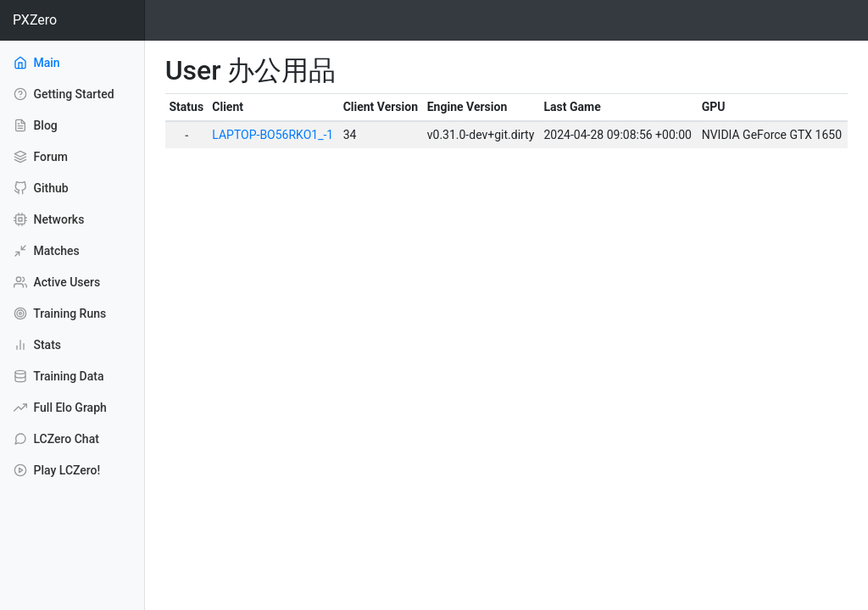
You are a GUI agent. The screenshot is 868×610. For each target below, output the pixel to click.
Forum (41, 157)
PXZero (35, 20)
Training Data (58, 376)
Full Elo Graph (60, 408)
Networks (49, 219)
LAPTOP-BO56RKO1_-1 (273, 135)
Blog (36, 125)
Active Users (57, 282)
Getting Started (64, 94)
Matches (47, 251)
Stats (37, 345)
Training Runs (60, 313)
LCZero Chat (56, 439)
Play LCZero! (57, 470)
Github (41, 188)
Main (60, 62)
